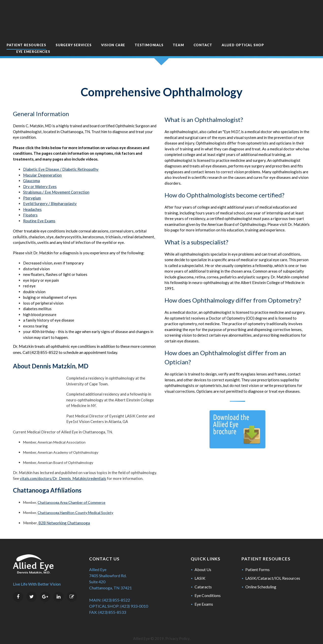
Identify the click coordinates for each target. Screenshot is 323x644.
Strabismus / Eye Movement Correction (56, 180)
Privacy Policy (177, 632)
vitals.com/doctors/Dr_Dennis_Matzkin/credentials (63, 472)
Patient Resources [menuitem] (41, 30)
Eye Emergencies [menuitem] (48, 36)
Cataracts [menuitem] (203, 581)
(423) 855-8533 (112, 606)
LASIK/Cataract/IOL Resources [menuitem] (273, 572)
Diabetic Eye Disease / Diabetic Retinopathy (61, 158)
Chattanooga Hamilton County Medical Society (75, 507)
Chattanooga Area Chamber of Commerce (71, 497)
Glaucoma (31, 169)
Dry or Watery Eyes (40, 175)
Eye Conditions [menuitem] (208, 589)
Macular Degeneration (42, 163)
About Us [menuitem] (203, 563)
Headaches (32, 197)
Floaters (30, 203)
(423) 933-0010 (134, 600)
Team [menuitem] (193, 30)
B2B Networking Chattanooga (64, 517)
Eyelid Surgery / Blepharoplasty (50, 192)
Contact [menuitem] (218, 30)
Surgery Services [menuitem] (88, 30)
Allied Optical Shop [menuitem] (258, 30)
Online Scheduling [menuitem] (261, 581)
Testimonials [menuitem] (164, 30)
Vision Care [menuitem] (128, 30)
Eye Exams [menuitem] (204, 598)
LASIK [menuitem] (200, 572)
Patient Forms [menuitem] (257, 563)
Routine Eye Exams (39, 209)
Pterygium (32, 186)
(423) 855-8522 (116, 594)
